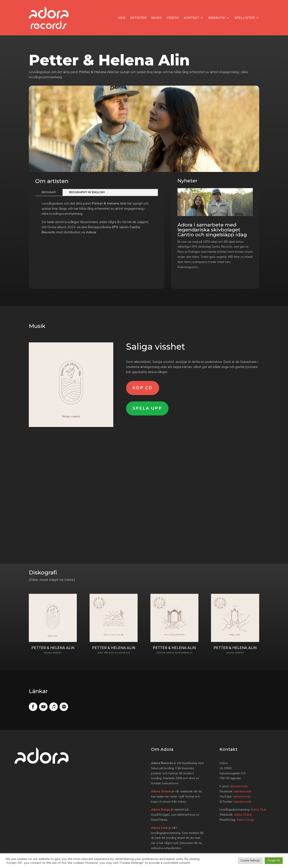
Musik (156, 18)
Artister (138, 18)
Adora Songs (161, 810)
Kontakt (192, 18)
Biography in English (87, 192)
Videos (173, 18)
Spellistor (245, 18)
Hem (122, 18)
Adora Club (159, 828)
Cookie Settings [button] (250, 861)
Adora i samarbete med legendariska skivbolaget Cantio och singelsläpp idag (212, 230)
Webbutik (217, 18)
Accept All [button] (274, 861)
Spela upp (147, 408)
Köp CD (143, 388)
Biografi (49, 192)
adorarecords (239, 786)
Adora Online (161, 791)
